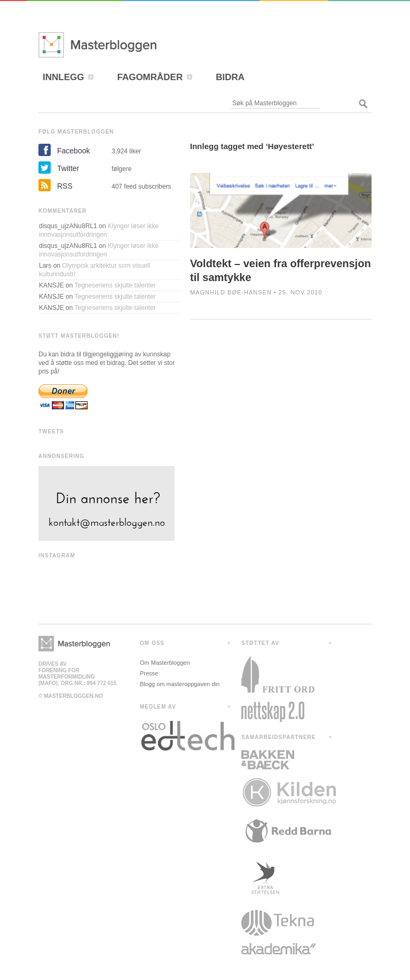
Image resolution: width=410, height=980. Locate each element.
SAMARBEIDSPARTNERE (279, 737)
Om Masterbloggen (165, 663)
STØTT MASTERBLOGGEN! (79, 336)
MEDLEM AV (158, 707)
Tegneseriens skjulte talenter (115, 285)
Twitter (68, 168)
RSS (65, 186)
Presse (149, 673)
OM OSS (152, 643)
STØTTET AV (260, 643)
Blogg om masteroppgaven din (180, 684)
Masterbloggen (129, 45)
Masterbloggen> (74, 644)
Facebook (73, 151)
